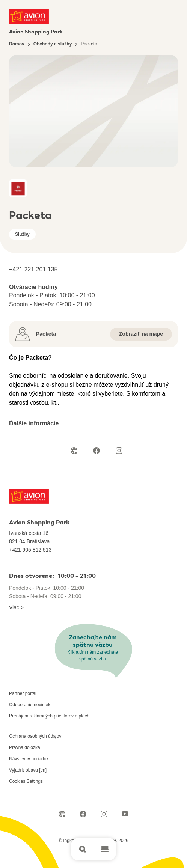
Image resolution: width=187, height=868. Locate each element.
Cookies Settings (26, 781)
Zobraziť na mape (141, 334)
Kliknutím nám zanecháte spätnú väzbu (93, 656)
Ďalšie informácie (34, 423)
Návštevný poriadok (29, 759)
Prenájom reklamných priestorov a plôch (49, 716)
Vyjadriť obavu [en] (28, 770)
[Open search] (82, 849)
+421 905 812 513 (30, 550)
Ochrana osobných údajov (35, 736)
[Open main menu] (105, 849)
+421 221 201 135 (33, 269)
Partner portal (23, 693)
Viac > (16, 607)
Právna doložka (25, 747)
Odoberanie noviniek (30, 705)
